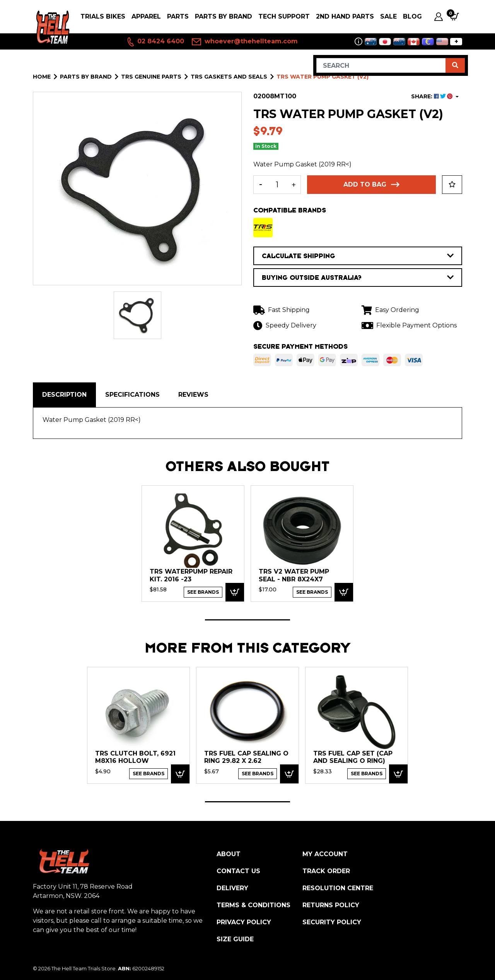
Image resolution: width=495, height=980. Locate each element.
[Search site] (455, 65)
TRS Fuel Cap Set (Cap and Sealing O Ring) (353, 757)
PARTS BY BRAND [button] (224, 16)
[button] (452, 185)
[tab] (64, 395)
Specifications (132, 395)
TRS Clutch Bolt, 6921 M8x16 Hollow (135, 757)
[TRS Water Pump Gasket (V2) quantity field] (277, 185)
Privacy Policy (244, 922)
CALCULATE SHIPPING (358, 256)
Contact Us (238, 871)
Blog (412, 16)
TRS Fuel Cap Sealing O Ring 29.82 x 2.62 (246, 757)
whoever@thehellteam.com (245, 42)
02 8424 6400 (155, 42)
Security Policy (332, 922)
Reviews (193, 395)
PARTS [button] (178, 16)
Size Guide (235, 939)
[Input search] (381, 65)
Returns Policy (331, 905)
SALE (388, 16)
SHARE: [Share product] (433, 96)
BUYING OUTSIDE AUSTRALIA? (358, 278)
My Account (325, 854)
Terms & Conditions (253, 905)
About (229, 854)
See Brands (203, 592)
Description (64, 395)
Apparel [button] (146, 16)
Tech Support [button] (284, 16)
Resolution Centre (338, 888)
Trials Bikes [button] (103, 16)
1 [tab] (247, 620)
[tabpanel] (193, 543)
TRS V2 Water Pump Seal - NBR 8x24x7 (294, 575)
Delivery (232, 888)
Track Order (326, 871)
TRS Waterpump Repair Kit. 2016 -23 (191, 575)
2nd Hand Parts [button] (345, 16)
